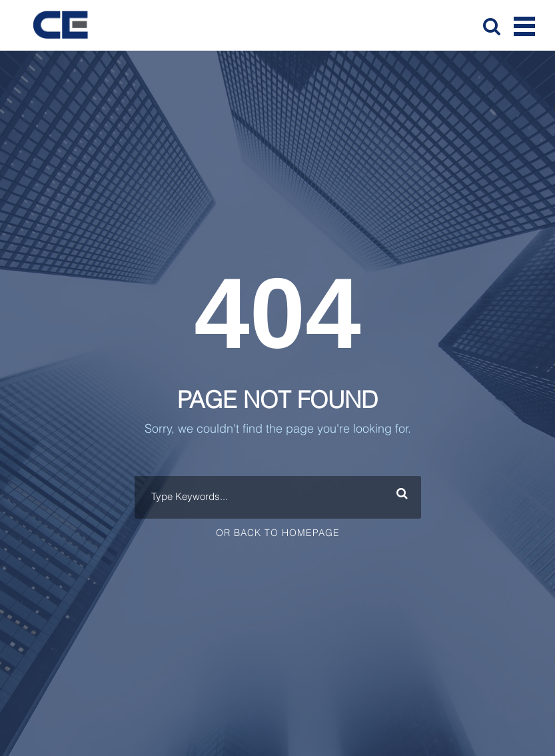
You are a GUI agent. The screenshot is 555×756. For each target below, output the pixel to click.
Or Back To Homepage (278, 533)
